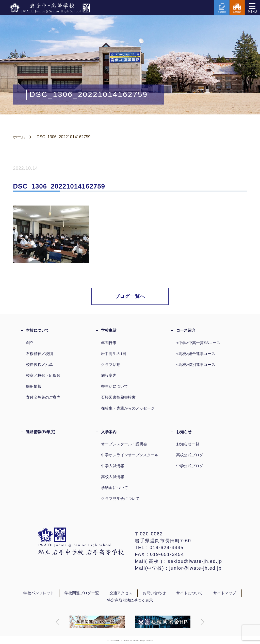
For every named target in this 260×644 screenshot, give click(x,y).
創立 (30, 343)
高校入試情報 (112, 477)
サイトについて (190, 593)
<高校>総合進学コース (196, 354)
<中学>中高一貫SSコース (198, 343)
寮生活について (115, 386)
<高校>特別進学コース (196, 365)
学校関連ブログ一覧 (82, 593)
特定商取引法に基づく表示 (130, 600)
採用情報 (34, 386)
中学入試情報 (112, 466)
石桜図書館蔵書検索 (118, 397)
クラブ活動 (111, 365)
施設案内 (109, 375)
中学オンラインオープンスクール (130, 455)
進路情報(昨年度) (41, 432)
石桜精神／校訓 (39, 354)
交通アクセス (121, 593)
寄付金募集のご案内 (43, 397)
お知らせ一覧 (188, 444)
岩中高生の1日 (114, 354)
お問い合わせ (154, 593)
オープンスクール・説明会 (124, 444)
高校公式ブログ (190, 455)
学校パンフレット (39, 593)
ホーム (19, 137)
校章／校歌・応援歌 (43, 375)
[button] (58, 622)
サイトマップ (225, 593)
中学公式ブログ (190, 466)
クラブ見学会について (120, 498)
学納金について (115, 488)
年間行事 (109, 343)
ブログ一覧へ (130, 296)
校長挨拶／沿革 (39, 365)
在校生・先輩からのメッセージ (128, 408)
